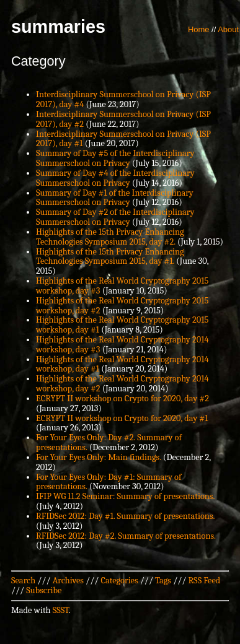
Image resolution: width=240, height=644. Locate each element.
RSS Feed (205, 581)
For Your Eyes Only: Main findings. (99, 457)
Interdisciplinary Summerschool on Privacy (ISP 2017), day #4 (123, 99)
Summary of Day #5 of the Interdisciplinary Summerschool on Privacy (115, 158)
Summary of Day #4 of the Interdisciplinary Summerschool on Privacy (115, 178)
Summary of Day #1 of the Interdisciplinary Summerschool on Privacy (115, 198)
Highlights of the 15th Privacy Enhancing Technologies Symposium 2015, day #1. (110, 257)
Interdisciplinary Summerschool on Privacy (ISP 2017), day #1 (123, 139)
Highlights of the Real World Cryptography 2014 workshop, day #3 (122, 345)
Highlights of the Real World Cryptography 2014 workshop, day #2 (122, 384)
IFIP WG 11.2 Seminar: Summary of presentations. (125, 496)
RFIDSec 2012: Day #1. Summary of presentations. (125, 516)
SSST (61, 610)
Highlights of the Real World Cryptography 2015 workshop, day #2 (122, 306)
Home (199, 29)
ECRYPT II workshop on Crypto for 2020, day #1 (122, 418)
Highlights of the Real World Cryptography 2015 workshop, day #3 (122, 286)
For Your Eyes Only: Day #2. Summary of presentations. (109, 442)
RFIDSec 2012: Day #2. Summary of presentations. (126, 536)
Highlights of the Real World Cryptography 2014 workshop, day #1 (122, 364)
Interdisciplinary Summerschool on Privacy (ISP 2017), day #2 (123, 119)
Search (23, 581)
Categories (119, 581)
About (228, 29)
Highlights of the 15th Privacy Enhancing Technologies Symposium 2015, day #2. (110, 237)
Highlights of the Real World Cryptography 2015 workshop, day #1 (122, 325)
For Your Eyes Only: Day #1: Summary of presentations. (109, 482)
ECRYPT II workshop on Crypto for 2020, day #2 (122, 398)
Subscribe (44, 590)
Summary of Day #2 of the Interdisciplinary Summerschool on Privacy (115, 217)
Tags (163, 581)
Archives (68, 581)
